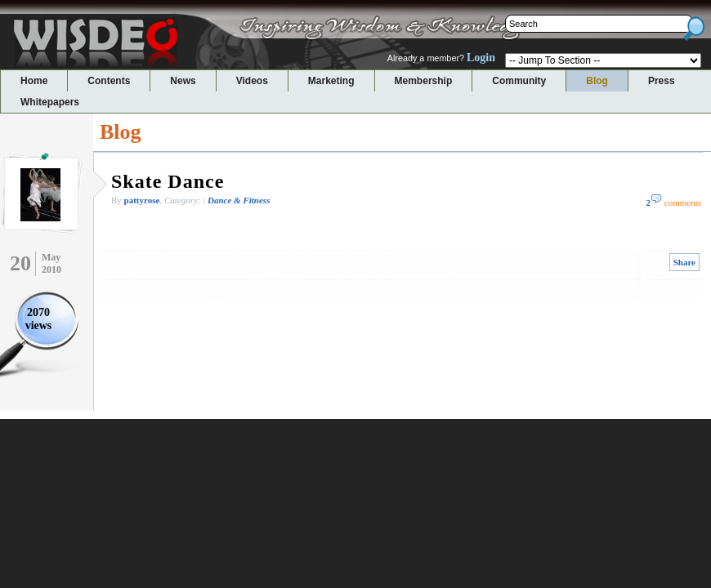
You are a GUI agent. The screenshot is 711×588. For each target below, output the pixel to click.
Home (34, 81)
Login (481, 58)
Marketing (331, 81)
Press (662, 81)
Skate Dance (168, 181)
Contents (109, 81)
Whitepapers (50, 102)
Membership (424, 81)
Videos (252, 81)
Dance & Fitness (239, 200)
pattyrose (142, 200)
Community (519, 81)
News (183, 81)
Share (684, 262)
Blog (597, 81)
